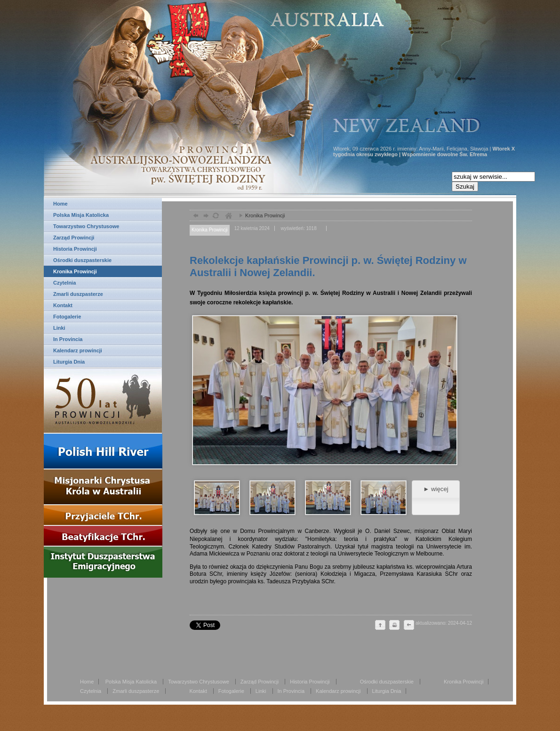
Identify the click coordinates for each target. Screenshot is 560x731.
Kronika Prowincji (75, 271)
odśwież (215, 217)
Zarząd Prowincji (74, 238)
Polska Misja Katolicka (81, 215)
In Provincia (68, 339)
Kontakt (63, 305)
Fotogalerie (67, 317)
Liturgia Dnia (69, 362)
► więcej (436, 489)
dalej (205, 217)
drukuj (394, 626)
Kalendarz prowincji (78, 350)
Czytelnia (64, 283)
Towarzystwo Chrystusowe (86, 226)
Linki (59, 328)
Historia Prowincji (75, 249)
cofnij (408, 626)
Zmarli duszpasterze (78, 294)
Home (60, 204)
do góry (380, 626)
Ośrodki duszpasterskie (82, 260)
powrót (195, 217)
